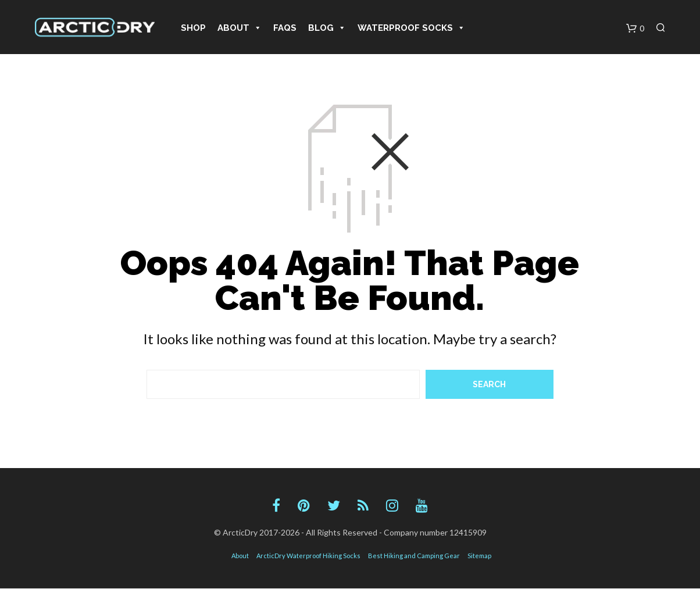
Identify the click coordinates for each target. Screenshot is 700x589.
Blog (327, 28)
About (240, 28)
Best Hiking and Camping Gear (414, 556)
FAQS (285, 28)
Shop (193, 28)
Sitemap (479, 556)
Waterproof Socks (411, 28)
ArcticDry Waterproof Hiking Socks (308, 556)
